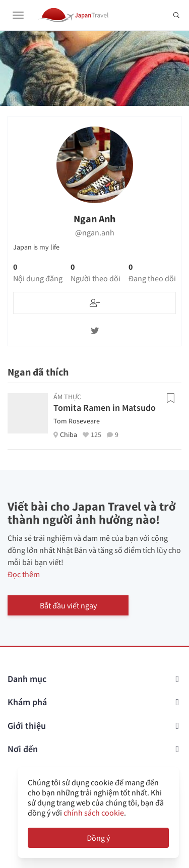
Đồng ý (98, 838)
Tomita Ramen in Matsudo (105, 408)
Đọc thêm (24, 574)
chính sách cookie (94, 813)
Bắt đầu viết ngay (68, 605)
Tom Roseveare (77, 421)
